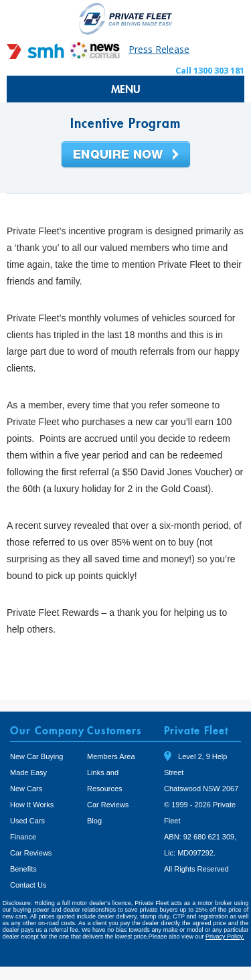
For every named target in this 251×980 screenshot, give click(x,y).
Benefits (23, 869)
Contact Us (28, 885)
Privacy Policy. (225, 936)
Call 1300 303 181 (210, 70)
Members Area (111, 756)
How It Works (32, 805)
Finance (23, 837)
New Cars (26, 789)
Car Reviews (31, 853)
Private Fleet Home (126, 18)
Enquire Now (126, 155)
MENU (126, 89)
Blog (94, 821)
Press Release (159, 49)
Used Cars (27, 821)
